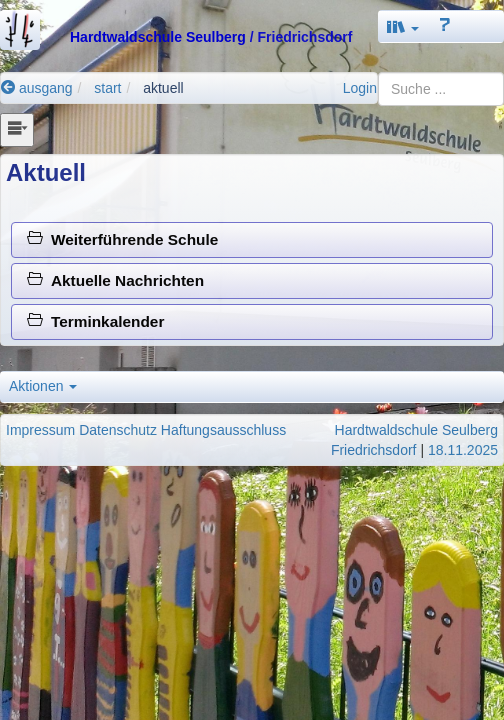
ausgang (37, 88)
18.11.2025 (463, 450)
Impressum (40, 430)
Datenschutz (118, 430)
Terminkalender (95, 321)
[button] (403, 26)
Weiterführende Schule (122, 239)
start (107, 88)
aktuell (163, 88)
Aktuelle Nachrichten (115, 280)
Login (360, 88)
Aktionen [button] (43, 386)
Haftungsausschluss (223, 430)
